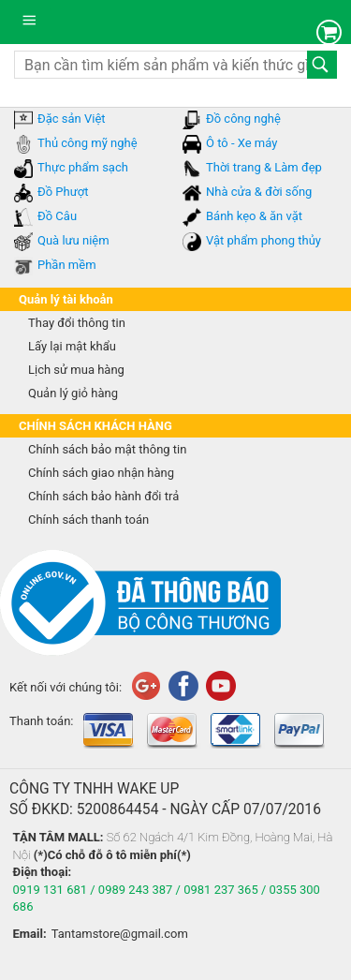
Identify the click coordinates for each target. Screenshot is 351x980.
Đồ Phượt (63, 192)
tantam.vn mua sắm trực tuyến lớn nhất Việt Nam (174, 22)
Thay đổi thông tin (77, 323)
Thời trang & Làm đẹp (264, 167)
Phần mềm (67, 265)
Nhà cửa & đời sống (259, 192)
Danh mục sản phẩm (33, 26)
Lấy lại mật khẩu (72, 346)
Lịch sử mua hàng (76, 370)
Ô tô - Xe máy (241, 143)
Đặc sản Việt (72, 119)
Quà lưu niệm (73, 240)
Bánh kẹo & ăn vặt (254, 216)
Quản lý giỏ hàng (73, 393)
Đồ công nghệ (243, 119)
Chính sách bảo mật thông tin (107, 449)
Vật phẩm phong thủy (263, 240)
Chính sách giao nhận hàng (101, 473)
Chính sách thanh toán (88, 520)
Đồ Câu (57, 216)
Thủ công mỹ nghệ (88, 143)
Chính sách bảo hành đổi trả (103, 496)
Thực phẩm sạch (83, 167)
